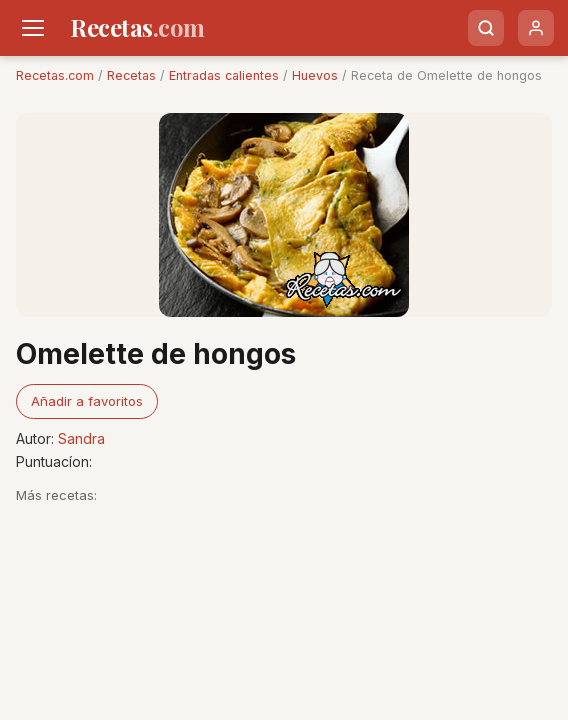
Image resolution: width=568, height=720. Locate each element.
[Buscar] (486, 28)
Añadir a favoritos (87, 401)
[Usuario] (536, 28)
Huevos (315, 75)
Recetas (131, 75)
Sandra (81, 438)
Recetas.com (55, 75)
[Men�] (33, 28)
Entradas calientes (224, 75)
